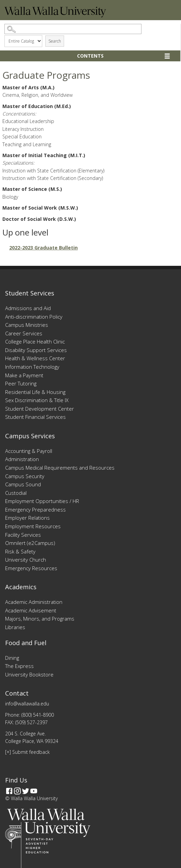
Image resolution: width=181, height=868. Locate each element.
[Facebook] (9, 791)
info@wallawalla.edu (27, 704)
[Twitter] (26, 791)
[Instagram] (17, 791)
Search (55, 41)
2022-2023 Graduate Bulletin (43, 248)
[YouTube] (34, 791)
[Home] (55, 16)
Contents (90, 56)
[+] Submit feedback (27, 752)
